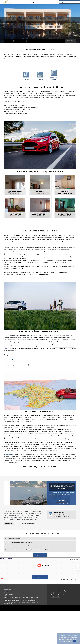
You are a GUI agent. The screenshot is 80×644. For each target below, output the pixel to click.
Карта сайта (65, 613)
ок (75, 641)
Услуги (21, 2)
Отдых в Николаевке (18, 613)
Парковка (40, 80)
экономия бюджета (10, 359)
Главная (10, 2)
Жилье (16, 2)
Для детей (27, 2)
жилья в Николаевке (38, 433)
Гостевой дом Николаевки (32, 613)
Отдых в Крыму (36, 2)
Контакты (51, 2)
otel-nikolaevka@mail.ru (57, 591)
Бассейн (26, 80)
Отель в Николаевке (55, 613)
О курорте (44, 2)
